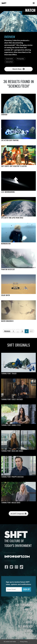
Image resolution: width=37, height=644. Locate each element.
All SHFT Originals (18, 514)
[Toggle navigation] (34, 3)
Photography (20, 59)
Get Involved (25, 626)
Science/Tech (9, 62)
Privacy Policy (24, 642)
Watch (29, 609)
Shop (30, 613)
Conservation (9, 59)
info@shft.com (17, 557)
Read (30, 618)
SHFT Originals (24, 605)
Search (28, 631)
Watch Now (18, 69)
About (29, 622)
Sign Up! (26, 589)
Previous (7, 331)
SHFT (4, 3)
